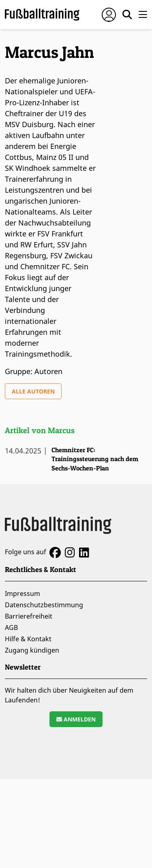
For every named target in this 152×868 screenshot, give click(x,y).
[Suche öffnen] (127, 15)
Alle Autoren (33, 391)
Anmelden (76, 719)
